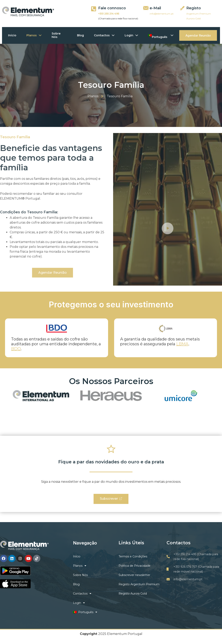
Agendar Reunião (198, 35)
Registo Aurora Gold (133, 594)
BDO (16, 349)
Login (131, 35)
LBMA (182, 344)
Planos (34, 35)
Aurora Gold (193, 18)
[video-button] (168, 249)
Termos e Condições (133, 556)
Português (161, 35)
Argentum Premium (199, 14)
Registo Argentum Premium (139, 584)
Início (12, 35)
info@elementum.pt (162, 14)
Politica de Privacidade (134, 566)
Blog (80, 35)
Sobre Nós (56, 35)
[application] (39, 35)
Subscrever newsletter (134, 575)
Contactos (104, 35)
